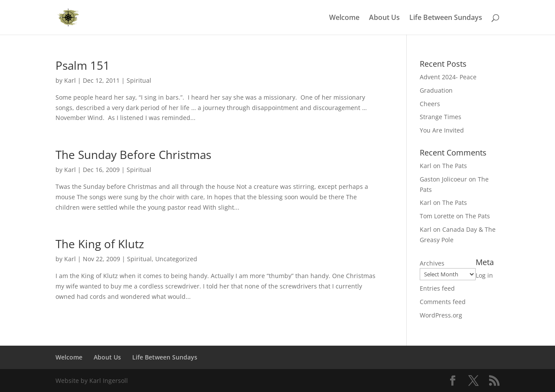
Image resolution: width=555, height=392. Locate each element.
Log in (484, 275)
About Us (384, 18)
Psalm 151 (83, 65)
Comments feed (443, 302)
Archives (432, 263)
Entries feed (437, 288)
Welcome (344, 18)
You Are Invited (442, 130)
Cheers (430, 104)
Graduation (436, 90)
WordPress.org (441, 315)
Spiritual (139, 80)
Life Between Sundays (446, 18)
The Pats (455, 166)
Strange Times (441, 117)
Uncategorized (176, 259)
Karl (70, 80)
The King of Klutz (100, 244)
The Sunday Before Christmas (133, 155)
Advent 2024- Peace (448, 77)
